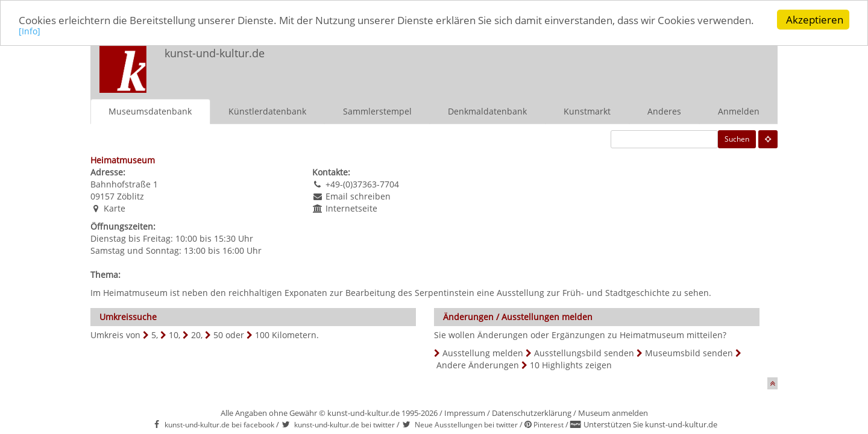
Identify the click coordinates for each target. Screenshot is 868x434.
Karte (115, 208)
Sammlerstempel (377, 111)
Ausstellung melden (483, 352)
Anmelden (739, 111)
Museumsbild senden (689, 352)
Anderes (664, 111)
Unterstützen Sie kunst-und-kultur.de (650, 424)
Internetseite (351, 208)
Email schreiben (358, 196)
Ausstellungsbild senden (584, 352)
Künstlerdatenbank (267, 111)
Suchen (737, 138)
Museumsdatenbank (150, 111)
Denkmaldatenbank (487, 111)
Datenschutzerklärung (532, 412)
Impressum (465, 412)
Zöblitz (131, 196)
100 (262, 334)
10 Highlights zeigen (571, 364)
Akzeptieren (815, 20)
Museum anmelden (613, 412)
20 (196, 334)
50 (218, 334)
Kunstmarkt (587, 111)
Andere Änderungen (478, 364)
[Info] (30, 30)
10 (174, 334)
